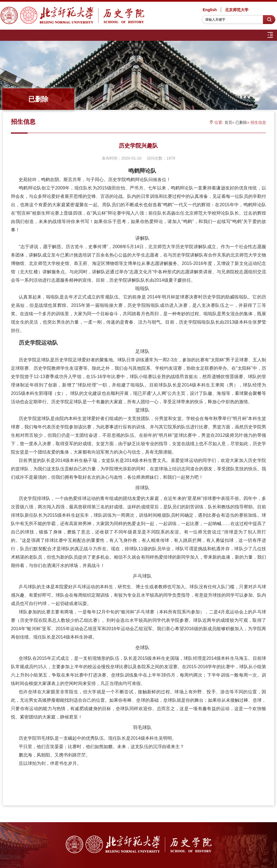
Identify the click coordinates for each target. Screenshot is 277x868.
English (210, 10)
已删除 (241, 122)
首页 (228, 122)
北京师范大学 (237, 10)
